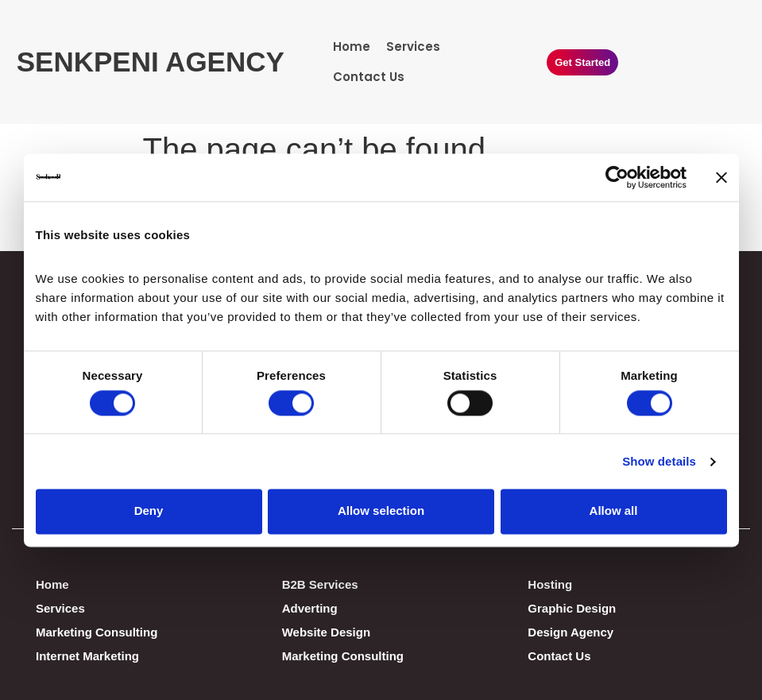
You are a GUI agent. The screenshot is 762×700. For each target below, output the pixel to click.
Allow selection (381, 511)
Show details (659, 461)
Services (413, 46)
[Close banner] (721, 177)
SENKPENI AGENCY (151, 62)
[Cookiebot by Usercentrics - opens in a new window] (617, 177)
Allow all (614, 511)
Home (352, 46)
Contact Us (369, 77)
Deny (149, 511)
